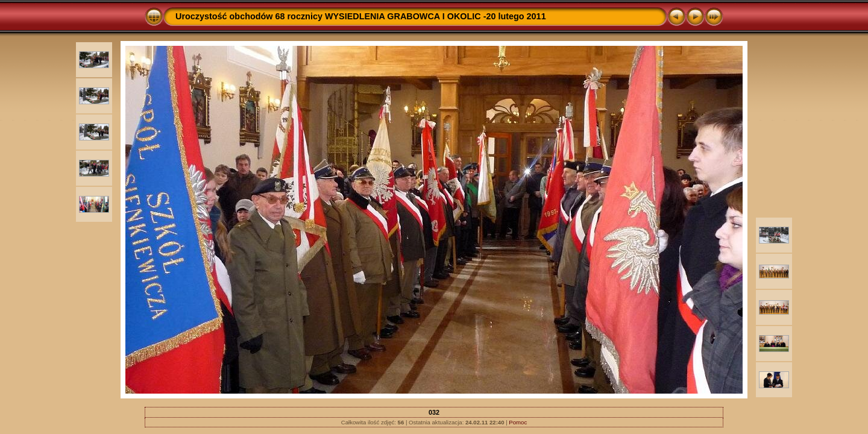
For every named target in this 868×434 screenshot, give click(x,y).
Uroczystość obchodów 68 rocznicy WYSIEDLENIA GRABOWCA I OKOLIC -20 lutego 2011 (361, 16)
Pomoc (518, 422)
